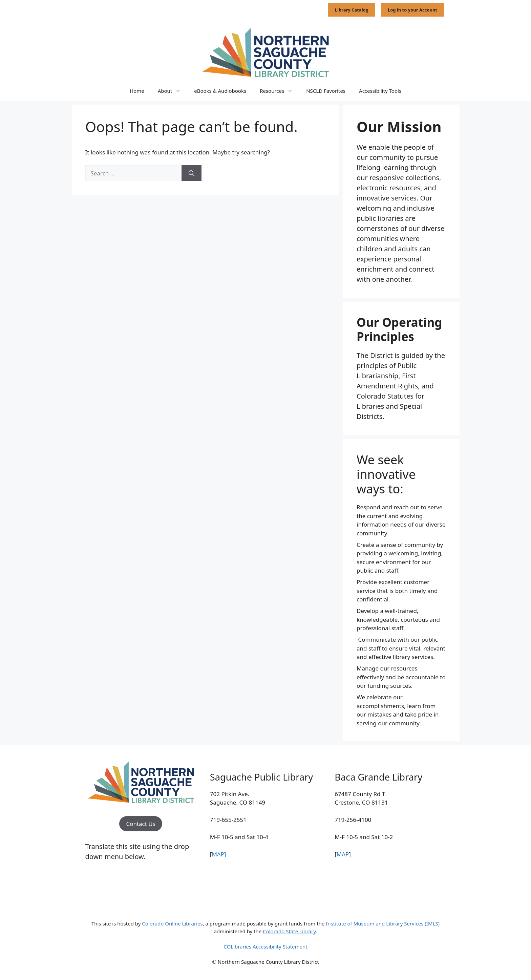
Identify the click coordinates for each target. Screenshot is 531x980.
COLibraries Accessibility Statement (265, 946)
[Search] (192, 173)
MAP (343, 854)
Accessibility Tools (380, 91)
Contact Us (141, 824)
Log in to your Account (412, 10)
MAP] (219, 854)
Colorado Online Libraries (172, 923)
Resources (280, 91)
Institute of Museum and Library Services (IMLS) (383, 923)
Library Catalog (352, 10)
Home (137, 91)
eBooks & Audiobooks (220, 91)
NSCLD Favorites (326, 91)
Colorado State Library (289, 931)
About (173, 91)
